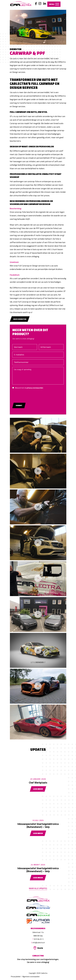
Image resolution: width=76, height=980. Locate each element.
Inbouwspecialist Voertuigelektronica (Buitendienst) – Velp (38, 825)
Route (40, 948)
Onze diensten (20, 319)
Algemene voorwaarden (31, 977)
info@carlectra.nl (39, 943)
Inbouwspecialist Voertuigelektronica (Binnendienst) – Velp (38, 870)
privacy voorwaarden (39, 388)
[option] (38, 27)
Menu (54, 4)
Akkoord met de (33, 388)
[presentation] (33, 395)
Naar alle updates (38, 888)
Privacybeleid (16, 977)
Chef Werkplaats (38, 783)
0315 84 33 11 (39, 939)
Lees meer (38, 789)
